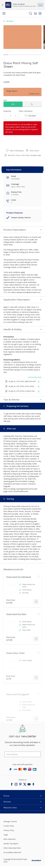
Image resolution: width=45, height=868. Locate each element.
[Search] (30, 13)
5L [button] (32, 104)
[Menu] (4, 13)
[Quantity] (11, 116)
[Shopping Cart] (35, 13)
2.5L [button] (13, 104)
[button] (40, 13)
